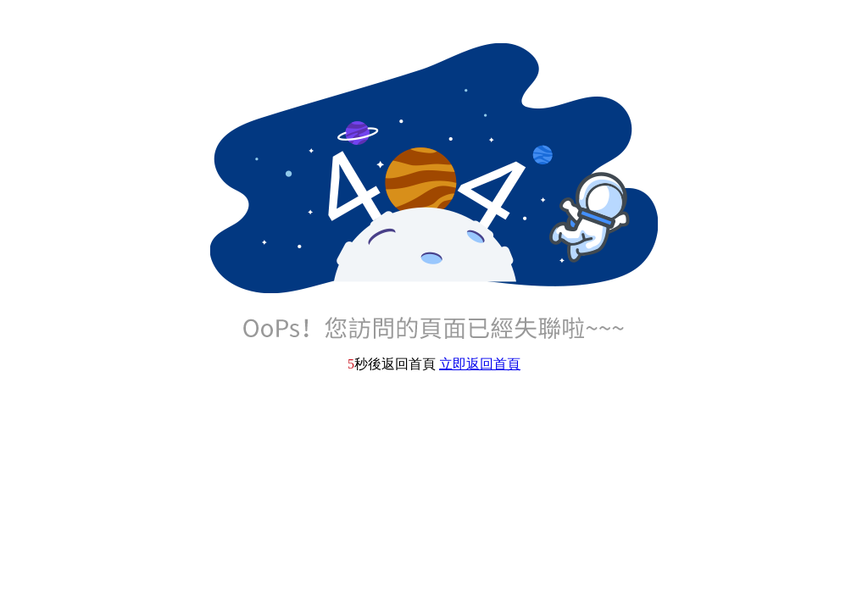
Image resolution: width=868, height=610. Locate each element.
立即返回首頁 (480, 364)
